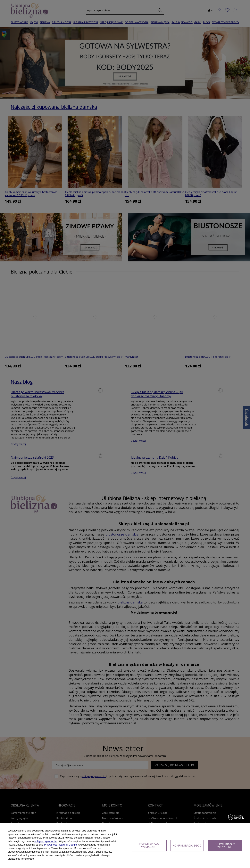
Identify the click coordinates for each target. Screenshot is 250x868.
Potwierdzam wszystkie (225, 845)
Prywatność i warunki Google (61, 845)
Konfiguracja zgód (187, 845)
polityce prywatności (46, 841)
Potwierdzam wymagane (149, 845)
